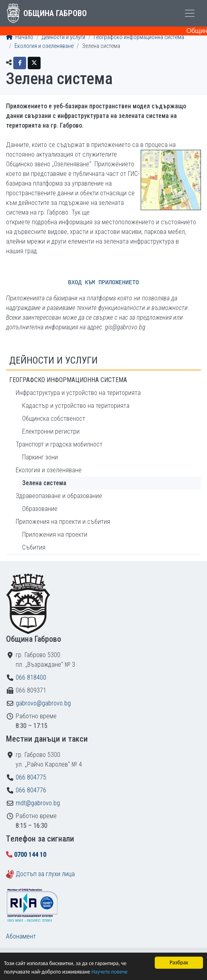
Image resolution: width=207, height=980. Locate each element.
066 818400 (31, 677)
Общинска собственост (54, 419)
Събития (34, 547)
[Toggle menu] (190, 13)
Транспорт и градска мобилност (59, 444)
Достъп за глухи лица (45, 874)
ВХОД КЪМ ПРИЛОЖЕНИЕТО (103, 283)
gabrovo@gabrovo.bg (43, 703)
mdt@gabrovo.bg (38, 803)
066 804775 (31, 777)
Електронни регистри (51, 431)
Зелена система (44, 483)
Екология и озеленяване (44, 46)
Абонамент (21, 936)
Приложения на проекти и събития (63, 522)
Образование (40, 509)
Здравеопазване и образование (59, 496)
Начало (20, 37)
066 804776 (31, 790)
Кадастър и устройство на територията (76, 406)
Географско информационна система (139, 37)
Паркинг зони (40, 457)
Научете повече (109, 972)
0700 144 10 (30, 855)
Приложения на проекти (55, 534)
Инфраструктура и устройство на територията (78, 393)
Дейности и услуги (64, 37)
